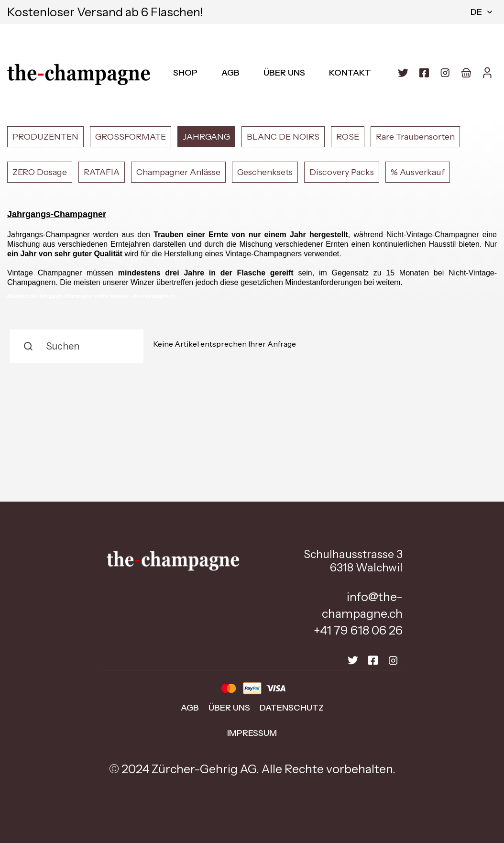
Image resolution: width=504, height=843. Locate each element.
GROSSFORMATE (131, 137)
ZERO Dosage (40, 172)
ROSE (348, 137)
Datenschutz (292, 708)
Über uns (284, 73)
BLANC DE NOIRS (283, 137)
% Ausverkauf (418, 172)
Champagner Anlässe (178, 172)
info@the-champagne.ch (362, 605)
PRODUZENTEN (45, 137)
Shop (185, 73)
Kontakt (350, 73)
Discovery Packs (342, 172)
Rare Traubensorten (415, 137)
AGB (230, 73)
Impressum (252, 733)
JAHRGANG (206, 137)
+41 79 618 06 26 (358, 630)
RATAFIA (102, 172)
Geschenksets (265, 172)
